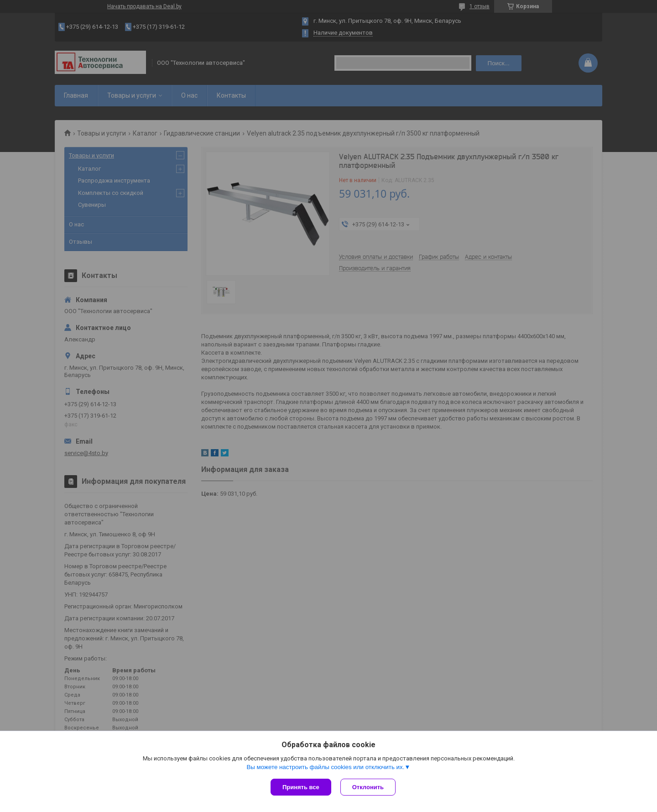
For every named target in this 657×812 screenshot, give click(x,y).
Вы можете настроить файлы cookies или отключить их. (325, 767)
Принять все (301, 787)
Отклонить (368, 787)
